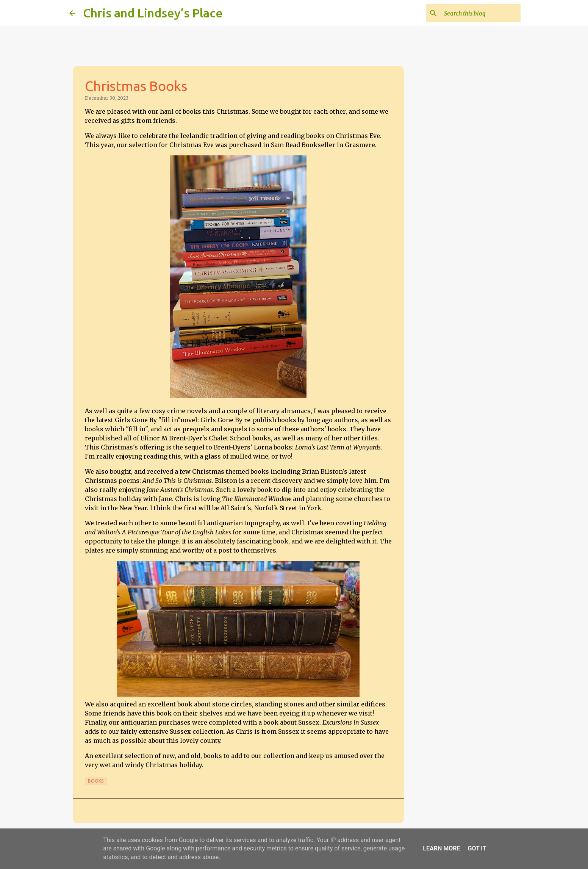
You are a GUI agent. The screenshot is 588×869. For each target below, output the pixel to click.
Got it (477, 848)
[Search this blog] (481, 13)
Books (96, 781)
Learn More (441, 848)
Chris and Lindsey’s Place (153, 13)
